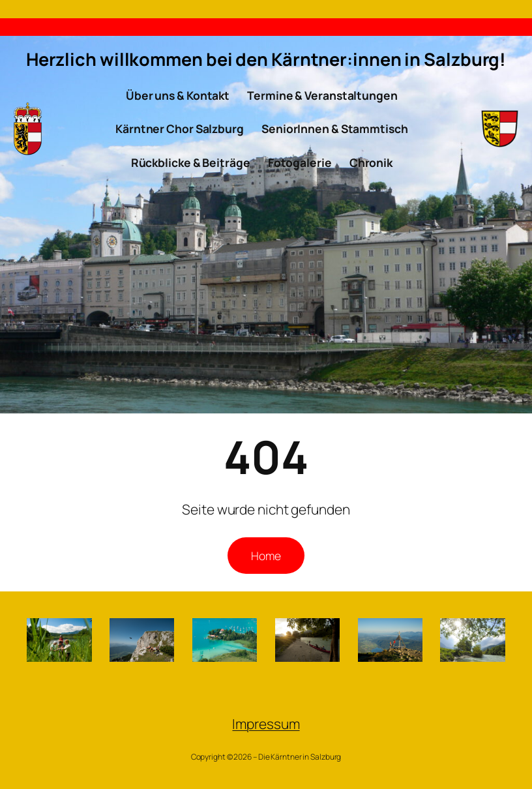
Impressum (266, 724)
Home (266, 556)
